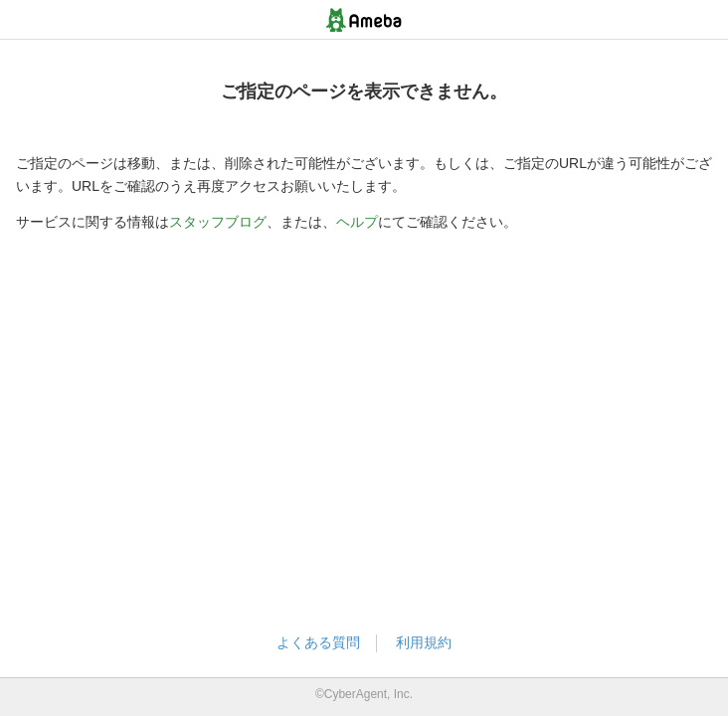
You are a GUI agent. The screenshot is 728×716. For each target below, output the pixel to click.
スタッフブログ (218, 222)
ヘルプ (357, 222)
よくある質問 (318, 642)
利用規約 (424, 642)
